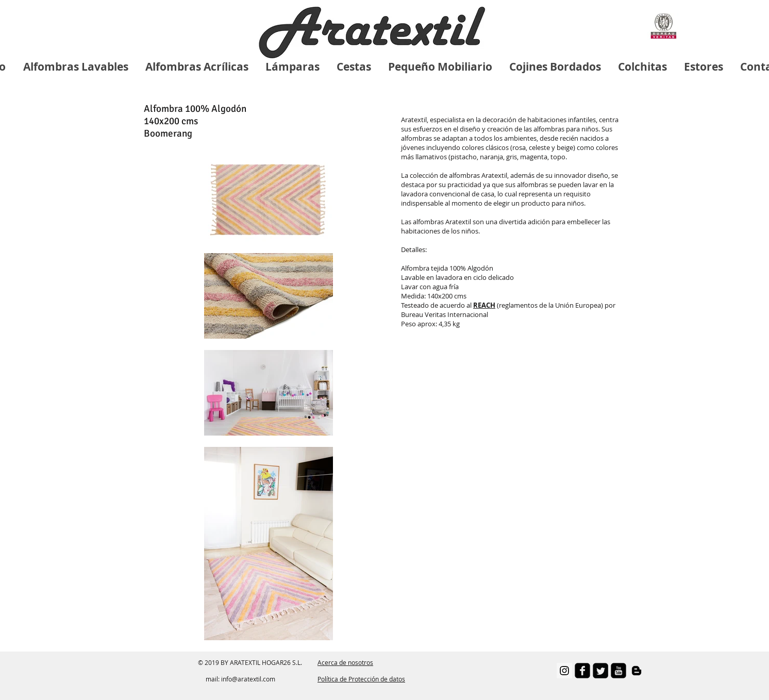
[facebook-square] (582, 671)
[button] (484, 305)
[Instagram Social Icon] (564, 671)
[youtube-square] (618, 671)
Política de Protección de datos (361, 679)
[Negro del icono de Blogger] (637, 671)
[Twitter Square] (600, 671)
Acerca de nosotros (345, 662)
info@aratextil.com (248, 679)
